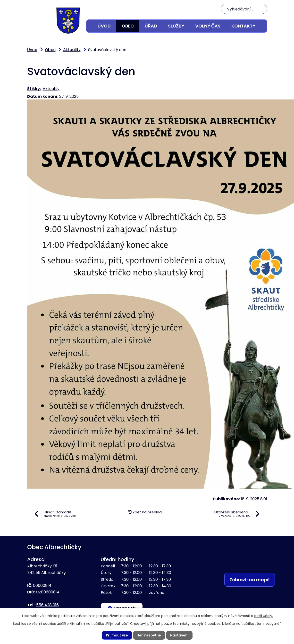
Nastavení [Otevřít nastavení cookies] (179, 635)
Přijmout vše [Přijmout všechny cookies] (117, 635)
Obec (128, 26)
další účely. (264, 616)
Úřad (151, 26)
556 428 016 (47, 605)
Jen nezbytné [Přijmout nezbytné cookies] (149, 635)
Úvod (104, 26)
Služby (176, 26)
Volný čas (208, 26)
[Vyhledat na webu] (244, 9)
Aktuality (72, 50)
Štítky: (34, 89)
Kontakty (243, 26)
